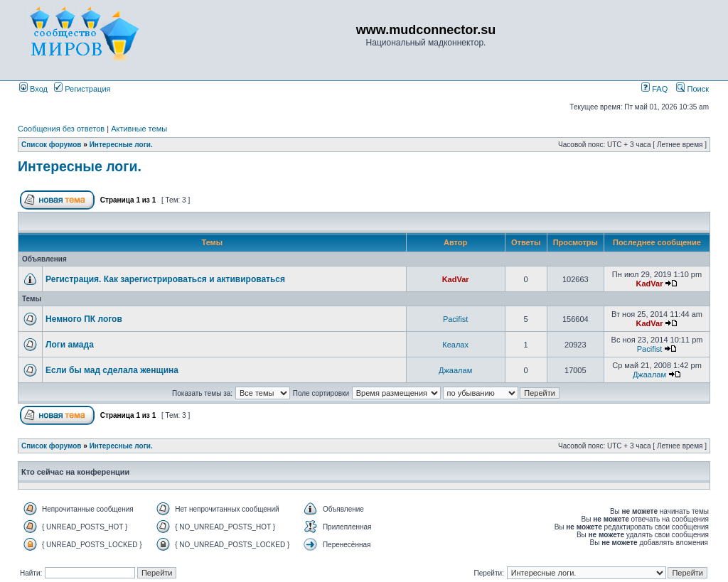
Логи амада (70, 345)
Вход (33, 89)
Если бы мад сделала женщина (112, 370)
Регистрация (82, 89)
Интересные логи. (121, 145)
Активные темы (139, 129)
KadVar (456, 279)
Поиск (692, 89)
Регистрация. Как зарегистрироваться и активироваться (165, 279)
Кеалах (455, 345)
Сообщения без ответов (61, 129)
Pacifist (455, 319)
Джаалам (455, 370)
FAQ (654, 89)
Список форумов (52, 145)
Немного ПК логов (84, 319)
